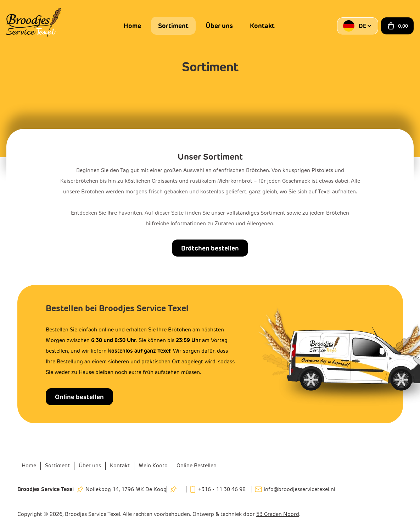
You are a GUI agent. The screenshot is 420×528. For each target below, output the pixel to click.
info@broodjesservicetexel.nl (299, 489)
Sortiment (173, 26)
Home (132, 26)
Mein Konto (153, 466)
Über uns (219, 26)
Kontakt (262, 26)
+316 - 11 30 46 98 (222, 489)
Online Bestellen (197, 466)
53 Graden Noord (278, 514)
